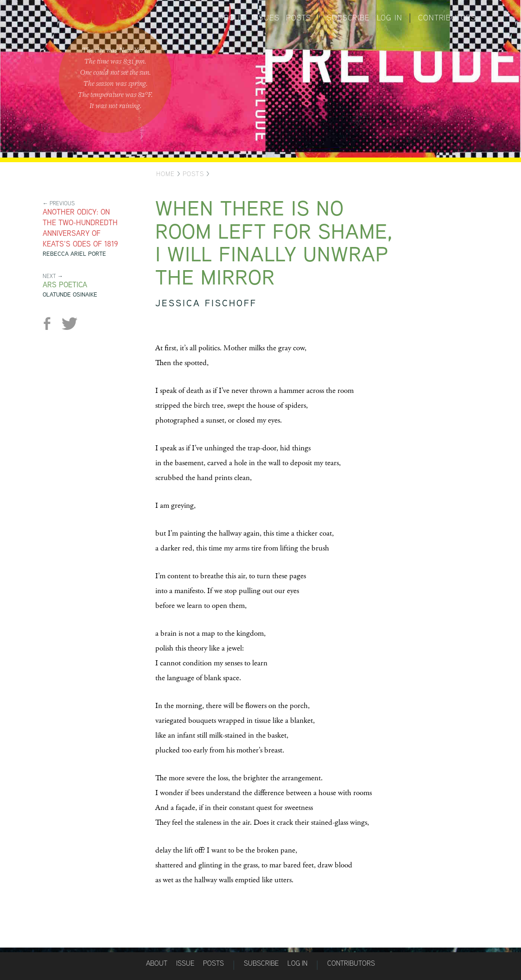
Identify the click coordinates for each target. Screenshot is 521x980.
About (232, 18)
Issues (266, 18)
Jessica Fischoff (206, 303)
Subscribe (348, 18)
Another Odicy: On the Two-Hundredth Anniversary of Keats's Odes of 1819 (80, 228)
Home (165, 174)
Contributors (447, 18)
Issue (185, 963)
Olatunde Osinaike (70, 294)
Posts (298, 18)
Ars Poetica (65, 285)
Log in (390, 18)
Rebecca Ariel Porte (74, 254)
